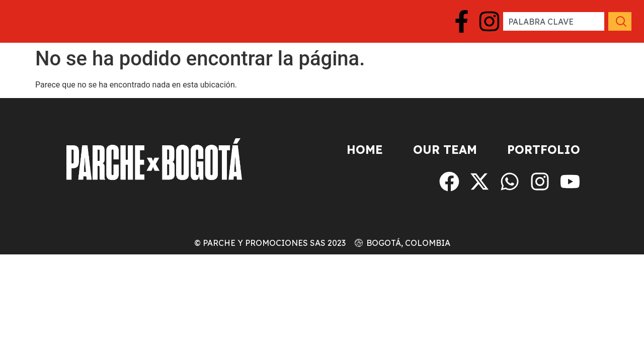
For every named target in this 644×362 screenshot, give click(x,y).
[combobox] (553, 21)
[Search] (619, 21)
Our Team (445, 150)
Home (365, 150)
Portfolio (544, 150)
